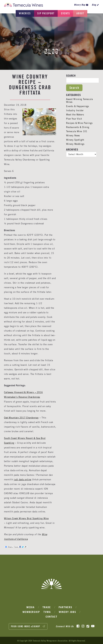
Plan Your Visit (74, 119)
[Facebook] (78, 625)
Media (31, 607)
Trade (47, 607)
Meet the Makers (76, 115)
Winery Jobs (67, 611)
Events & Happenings (78, 106)
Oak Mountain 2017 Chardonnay (22, 417)
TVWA (47, 611)
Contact (51, 616)
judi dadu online (23, 479)
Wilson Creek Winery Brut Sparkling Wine (27, 518)
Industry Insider (75, 110)
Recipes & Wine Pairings (80, 123)
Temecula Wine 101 (77, 131)
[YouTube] (93, 625)
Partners (65, 607)
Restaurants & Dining (78, 127)
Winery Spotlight (75, 140)
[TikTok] (88, 625)
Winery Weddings (76, 144)
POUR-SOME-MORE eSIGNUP (28, 626)
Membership (31, 611)
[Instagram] (83, 625)
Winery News (73, 136)
